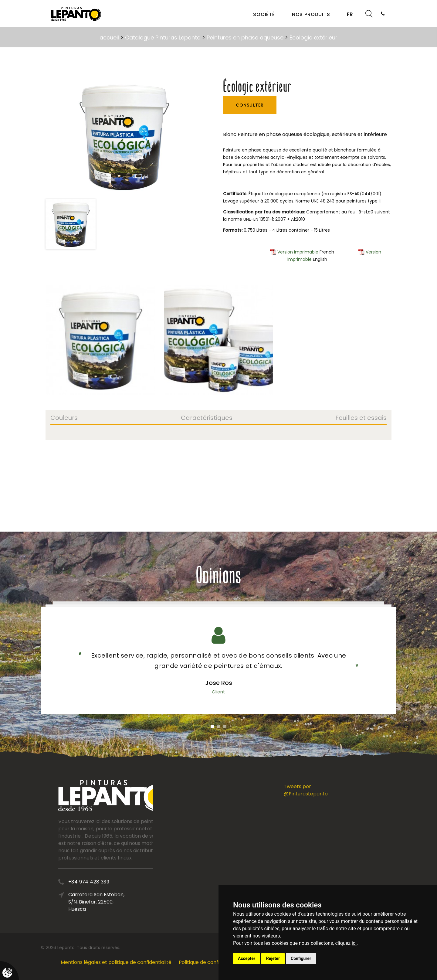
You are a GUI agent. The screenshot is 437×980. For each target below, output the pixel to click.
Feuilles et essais (361, 418)
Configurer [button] (301, 958)
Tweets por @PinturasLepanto (306, 790)
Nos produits (311, 14)
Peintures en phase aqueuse (245, 37)
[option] (124, 137)
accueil (109, 37)
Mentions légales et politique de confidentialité (116, 962)
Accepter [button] (247, 958)
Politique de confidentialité (210, 962)
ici (354, 943)
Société (264, 14)
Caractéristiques (207, 418)
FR (350, 14)
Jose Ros (219, 683)
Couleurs (64, 418)
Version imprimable (294, 252)
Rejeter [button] (273, 958)
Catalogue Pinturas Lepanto (163, 37)
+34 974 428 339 (115, 882)
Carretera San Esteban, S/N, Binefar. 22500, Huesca (122, 902)
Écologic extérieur (313, 37)
